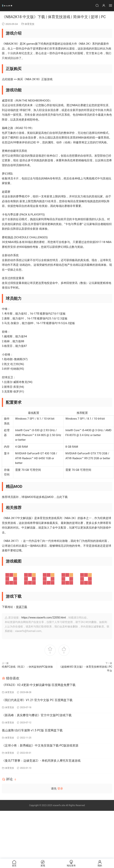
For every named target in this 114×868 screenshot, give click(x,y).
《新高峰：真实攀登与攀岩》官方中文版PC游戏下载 (37, 715)
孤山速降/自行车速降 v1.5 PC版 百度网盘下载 (32, 730)
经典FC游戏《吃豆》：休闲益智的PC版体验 (27, 667)
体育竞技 (30, 24)
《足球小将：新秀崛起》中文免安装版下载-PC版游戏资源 (40, 745)
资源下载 (21, 607)
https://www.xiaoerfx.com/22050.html (44, 618)
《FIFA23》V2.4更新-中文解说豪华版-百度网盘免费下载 (39, 685)
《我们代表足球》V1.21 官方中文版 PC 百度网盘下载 (37, 700)
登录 (60, 789)
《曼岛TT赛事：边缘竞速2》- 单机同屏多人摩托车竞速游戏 (41, 761)
